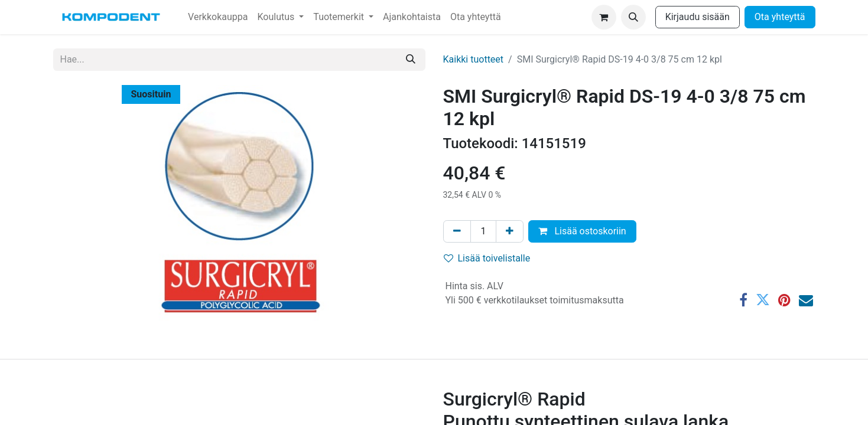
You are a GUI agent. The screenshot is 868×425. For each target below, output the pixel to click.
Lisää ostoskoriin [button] (582, 231)
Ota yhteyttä (780, 17)
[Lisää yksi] (510, 231)
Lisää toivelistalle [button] (487, 258)
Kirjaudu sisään (698, 17)
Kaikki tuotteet (474, 59)
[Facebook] (743, 300)
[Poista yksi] (457, 231)
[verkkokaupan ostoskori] (604, 17)
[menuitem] (218, 17)
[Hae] (411, 60)
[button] (633, 17)
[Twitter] (763, 300)
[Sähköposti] (806, 300)
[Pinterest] (784, 300)
